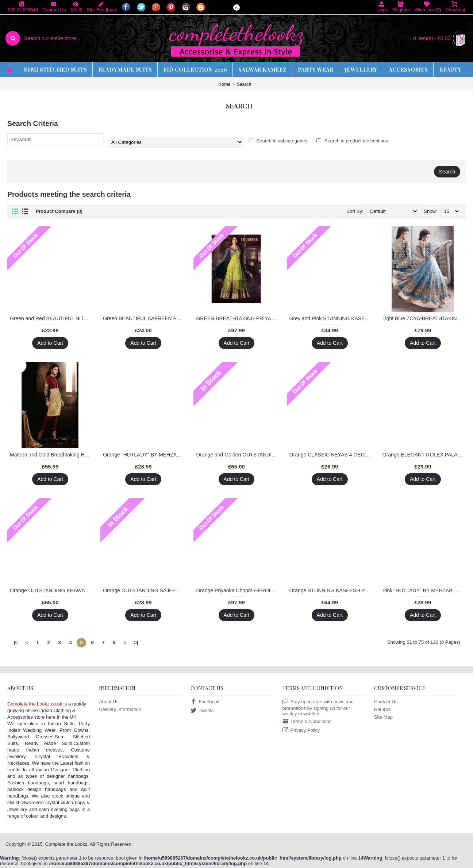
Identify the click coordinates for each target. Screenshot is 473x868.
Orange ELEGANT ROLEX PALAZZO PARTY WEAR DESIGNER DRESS (424, 455)
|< (16, 643)
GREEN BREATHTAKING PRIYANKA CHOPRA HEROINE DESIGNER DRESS (238, 318)
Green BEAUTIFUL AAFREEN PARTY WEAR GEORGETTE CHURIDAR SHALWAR (145, 318)
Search (244, 84)
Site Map (383, 717)
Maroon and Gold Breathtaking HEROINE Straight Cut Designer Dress (51, 455)
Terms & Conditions (307, 722)
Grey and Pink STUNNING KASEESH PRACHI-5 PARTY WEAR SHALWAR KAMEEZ (331, 318)
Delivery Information (120, 709)
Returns (382, 709)
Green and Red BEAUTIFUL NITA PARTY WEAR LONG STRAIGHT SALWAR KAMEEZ (51, 318)
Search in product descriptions (352, 141)
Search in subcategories (278, 141)
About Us (109, 702)
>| (136, 643)
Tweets (202, 711)
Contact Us (386, 702)
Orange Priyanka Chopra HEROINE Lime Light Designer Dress (238, 590)
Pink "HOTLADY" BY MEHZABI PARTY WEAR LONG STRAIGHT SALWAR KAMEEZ (424, 590)
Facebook (205, 702)
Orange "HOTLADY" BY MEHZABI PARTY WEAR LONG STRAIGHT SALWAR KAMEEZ (145, 455)
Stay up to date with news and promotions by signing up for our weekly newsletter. (318, 708)
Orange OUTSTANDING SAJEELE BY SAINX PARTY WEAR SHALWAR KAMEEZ (145, 590)
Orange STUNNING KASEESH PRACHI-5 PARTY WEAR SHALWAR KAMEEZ (331, 590)
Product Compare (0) (59, 211)
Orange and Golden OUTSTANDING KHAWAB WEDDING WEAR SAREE (238, 455)
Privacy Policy (301, 731)
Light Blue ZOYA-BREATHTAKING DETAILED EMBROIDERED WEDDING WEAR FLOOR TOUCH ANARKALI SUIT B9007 (424, 318)
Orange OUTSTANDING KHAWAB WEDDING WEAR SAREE (51, 590)
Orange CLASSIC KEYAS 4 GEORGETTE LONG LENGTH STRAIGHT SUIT (331, 455)
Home (224, 84)
